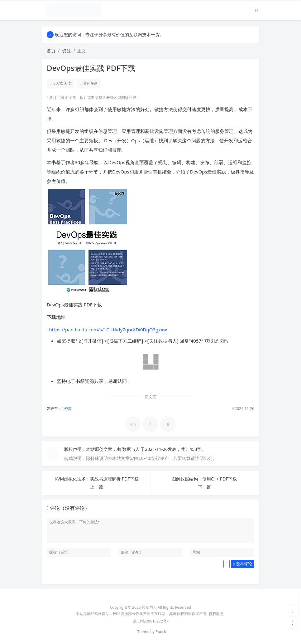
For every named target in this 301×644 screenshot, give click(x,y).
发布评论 (243, 564)
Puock (161, 632)
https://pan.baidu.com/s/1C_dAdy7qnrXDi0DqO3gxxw (108, 329)
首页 (51, 51)
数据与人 (131, 449)
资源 (66, 51)
